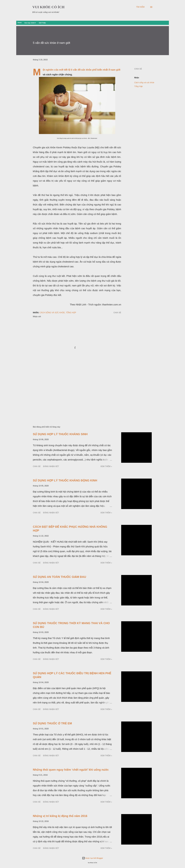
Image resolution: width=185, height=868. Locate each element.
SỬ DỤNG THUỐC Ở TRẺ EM (52, 723)
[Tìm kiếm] (140, 7)
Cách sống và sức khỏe (144, 83)
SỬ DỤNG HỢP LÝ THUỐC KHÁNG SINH (60, 434)
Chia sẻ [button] (138, 69)
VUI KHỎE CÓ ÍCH (48, 7)
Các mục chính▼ (30, 23)
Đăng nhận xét (51, 466)
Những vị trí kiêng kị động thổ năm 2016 (60, 816)
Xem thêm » (106, 466)
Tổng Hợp (138, 86)
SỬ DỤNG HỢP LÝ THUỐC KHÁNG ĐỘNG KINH (65, 480)
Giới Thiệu (42, 23)
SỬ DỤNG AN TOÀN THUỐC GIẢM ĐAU (60, 577)
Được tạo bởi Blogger (93, 858)
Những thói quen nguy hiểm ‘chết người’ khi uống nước (71, 770)
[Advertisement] (73, 396)
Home (20, 23)
